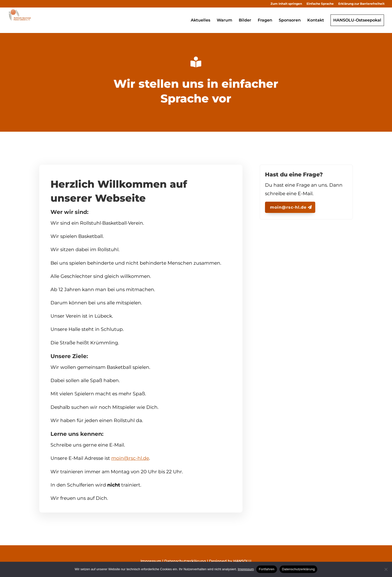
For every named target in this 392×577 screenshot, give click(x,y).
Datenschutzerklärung (185, 561)
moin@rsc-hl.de (130, 458)
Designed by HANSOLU (230, 561)
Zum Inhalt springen (286, 4)
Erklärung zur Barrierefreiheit (361, 4)
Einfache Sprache (320, 4)
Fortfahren (266, 569)
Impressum (151, 561)
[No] (386, 569)
